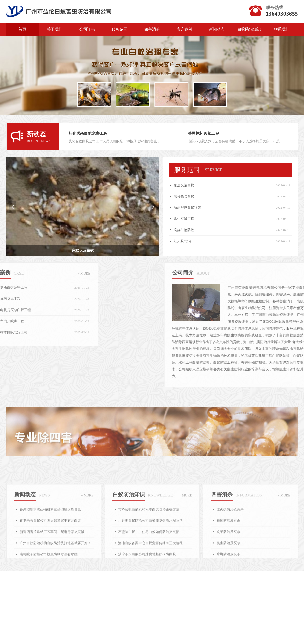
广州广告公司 (122, 594)
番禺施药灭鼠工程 (202, 133)
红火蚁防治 (187, 241)
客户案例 (184, 29)
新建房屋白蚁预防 (192, 208)
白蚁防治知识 (249, 29)
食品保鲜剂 (210, 594)
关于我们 (55, 29)
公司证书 (87, 29)
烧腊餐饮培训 (167, 594)
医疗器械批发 (252, 594)
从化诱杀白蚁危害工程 (89, 133)
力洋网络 (37, 594)
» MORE (40, 274)
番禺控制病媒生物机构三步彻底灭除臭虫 (50, 548)
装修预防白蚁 (189, 196)
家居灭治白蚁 (189, 185)
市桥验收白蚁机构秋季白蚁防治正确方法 (149, 548)
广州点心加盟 (78, 594)
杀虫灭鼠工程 (189, 219)
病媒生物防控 (189, 230)
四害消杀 (152, 29)
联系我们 (282, 29)
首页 (22, 29)
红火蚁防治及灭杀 (230, 548)
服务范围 (120, 29)
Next (148, 207)
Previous (7, 207)
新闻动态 (217, 29)
